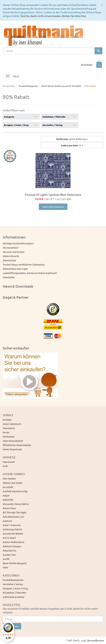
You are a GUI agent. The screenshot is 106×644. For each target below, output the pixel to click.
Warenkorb (9, 428)
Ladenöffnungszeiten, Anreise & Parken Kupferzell (30, 273)
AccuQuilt (8, 487)
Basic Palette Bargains (15, 563)
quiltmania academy (14, 597)
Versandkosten (96, 640)
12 (72, 145)
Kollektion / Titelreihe (54, 117)
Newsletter (9, 277)
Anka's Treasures (12, 525)
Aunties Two (9, 555)
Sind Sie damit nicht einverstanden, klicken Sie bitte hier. (53, 16)
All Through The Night (15, 512)
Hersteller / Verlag (52, 125)
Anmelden (87, 65)
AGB (5, 466)
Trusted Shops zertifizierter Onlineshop (24, 264)
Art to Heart (9, 538)
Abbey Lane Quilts (13, 483)
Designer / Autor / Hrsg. (16, 125)
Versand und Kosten (14, 252)
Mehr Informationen (53, 207)
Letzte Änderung (72, 139)
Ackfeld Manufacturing (15, 491)
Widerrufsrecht (11, 256)
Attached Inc (10, 550)
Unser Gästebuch (12, 424)
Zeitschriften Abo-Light (15, 269)
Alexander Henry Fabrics (16, 504)
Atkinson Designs (12, 546)
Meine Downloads (12, 449)
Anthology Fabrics (13, 529)
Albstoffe (8, 500)
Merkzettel (9, 437)
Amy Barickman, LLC (14, 517)
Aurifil (6, 559)
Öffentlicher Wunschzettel (17, 445)
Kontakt (7, 420)
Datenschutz (9, 260)
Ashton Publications (14, 542)
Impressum (9, 462)
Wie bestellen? (11, 248)
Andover (7, 521)
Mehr (6, 567)
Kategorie (9, 117)
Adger (6, 495)
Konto (6, 432)
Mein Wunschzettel (13, 441)
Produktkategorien (13, 580)
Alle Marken (9, 478)
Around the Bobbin (13, 534)
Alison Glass (9, 508)
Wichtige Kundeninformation (18, 243)
